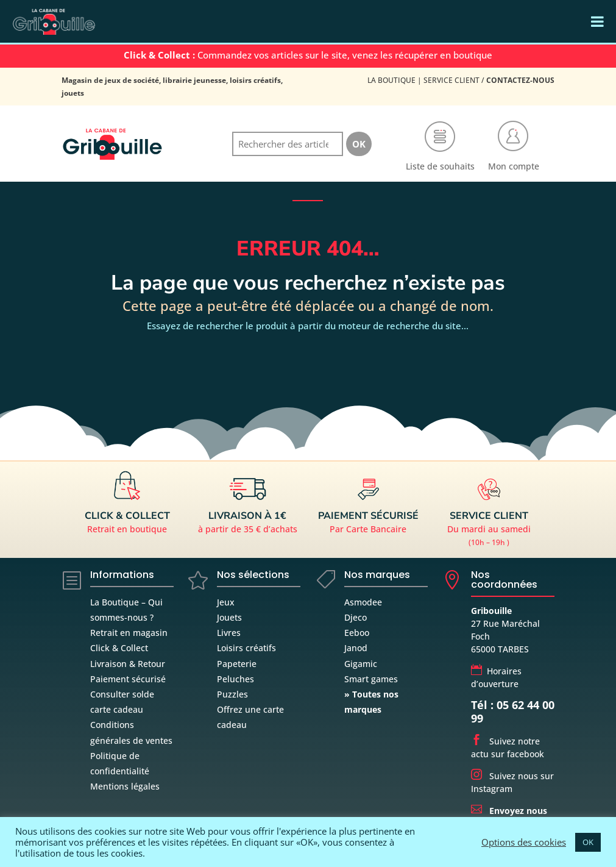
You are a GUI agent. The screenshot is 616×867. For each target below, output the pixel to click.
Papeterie (237, 664)
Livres (229, 633)
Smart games (371, 679)
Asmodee (363, 602)
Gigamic (361, 664)
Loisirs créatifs (246, 648)
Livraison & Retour (128, 664)
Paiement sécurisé (128, 679)
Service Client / (489, 80)
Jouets (229, 617)
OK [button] (588, 842)
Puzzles (232, 694)
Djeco (356, 617)
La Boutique (391, 80)
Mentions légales (125, 786)
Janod (356, 648)
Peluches (235, 679)
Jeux (226, 602)
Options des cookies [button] (524, 842)
